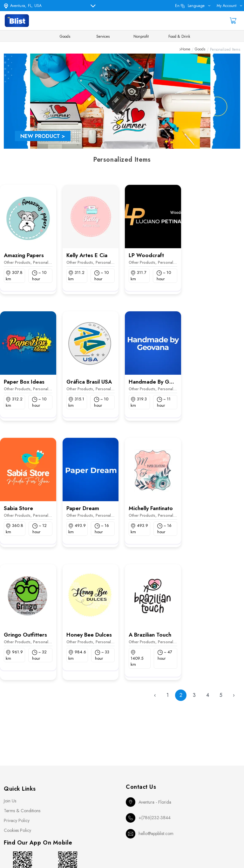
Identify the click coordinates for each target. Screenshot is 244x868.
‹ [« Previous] (155, 695)
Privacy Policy (17, 820)
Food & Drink (179, 36)
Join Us (10, 801)
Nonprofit (141, 36)
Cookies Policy (17, 830)
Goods (65, 36)
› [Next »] (234, 695)
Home (186, 49)
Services (103, 36)
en (190, 6)
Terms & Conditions (22, 811)
